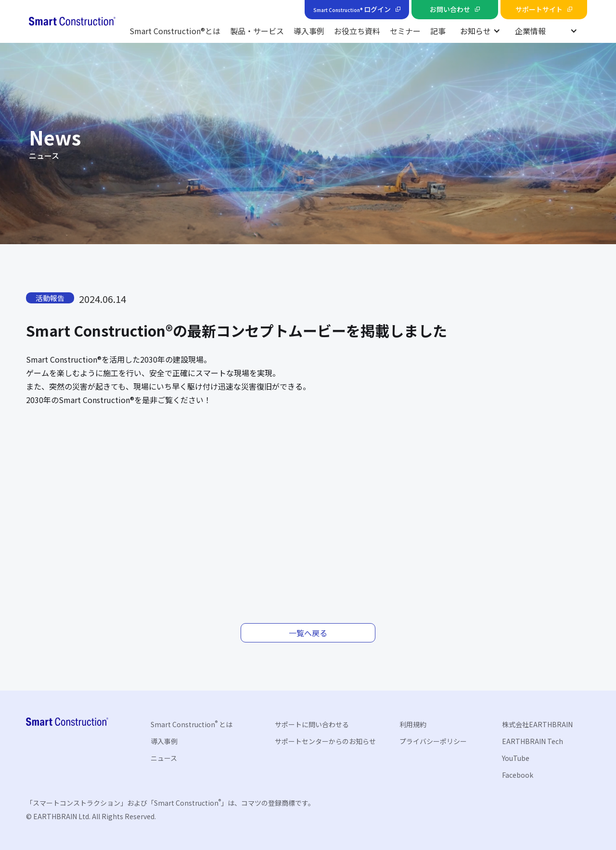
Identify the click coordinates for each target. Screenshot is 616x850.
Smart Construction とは (192, 724)
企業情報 (530, 31)
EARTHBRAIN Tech (533, 741)
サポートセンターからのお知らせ (325, 741)
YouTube (516, 758)
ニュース (164, 758)
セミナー (405, 31)
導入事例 (309, 31)
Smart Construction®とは (175, 31)
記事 (438, 31)
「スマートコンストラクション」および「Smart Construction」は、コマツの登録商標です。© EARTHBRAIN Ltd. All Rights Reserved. (170, 809)
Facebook (518, 775)
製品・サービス (257, 31)
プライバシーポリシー (433, 741)
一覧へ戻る (308, 633)
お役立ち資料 (357, 31)
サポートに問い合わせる (312, 724)
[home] (72, 21)
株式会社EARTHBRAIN (537, 724)
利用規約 (413, 724)
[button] (480, 31)
